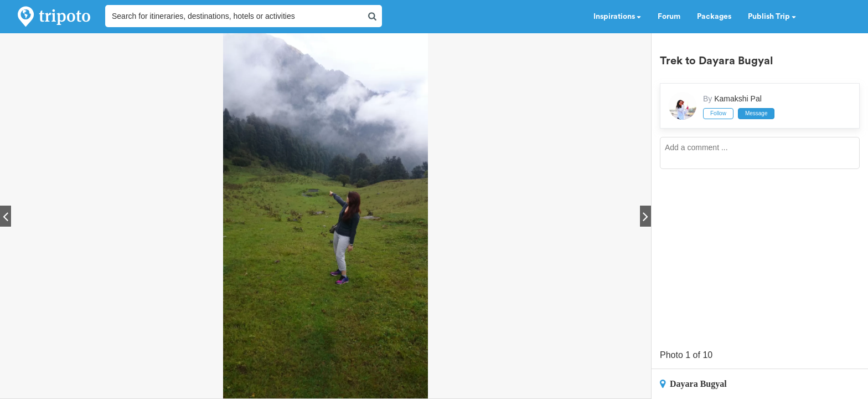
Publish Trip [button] (772, 17)
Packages (714, 17)
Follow (718, 113)
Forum (669, 17)
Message (756, 113)
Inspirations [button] (617, 17)
